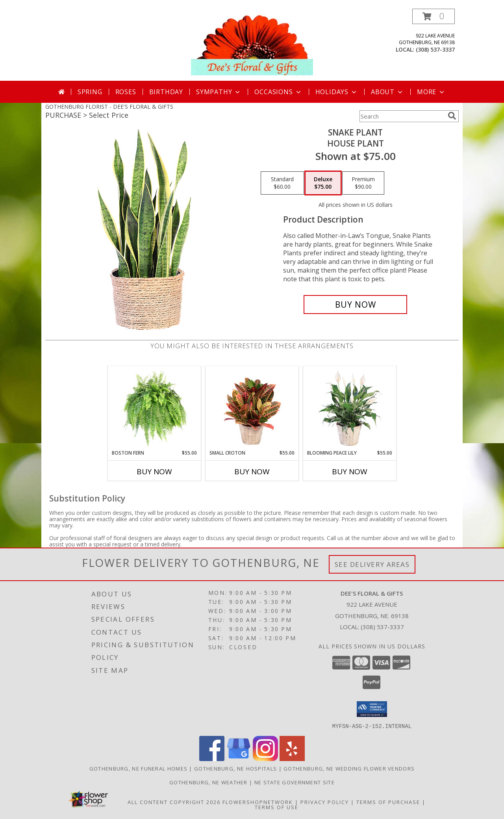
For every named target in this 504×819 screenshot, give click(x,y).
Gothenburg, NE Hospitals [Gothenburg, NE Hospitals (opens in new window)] (235, 768)
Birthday (166, 92)
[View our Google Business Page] (239, 759)
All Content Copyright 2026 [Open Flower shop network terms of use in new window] (174, 802)
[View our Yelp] (292, 759)
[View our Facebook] (212, 759)
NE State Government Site (295, 782)
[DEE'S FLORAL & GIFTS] (252, 45)
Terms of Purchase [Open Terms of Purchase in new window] (388, 802)
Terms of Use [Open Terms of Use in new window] (277, 807)
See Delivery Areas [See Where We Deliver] (372, 564)
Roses (126, 92)
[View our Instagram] (265, 759)
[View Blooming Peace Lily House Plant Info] (350, 408)
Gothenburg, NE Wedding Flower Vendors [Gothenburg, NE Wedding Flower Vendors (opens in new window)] (349, 768)
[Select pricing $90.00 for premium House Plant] (363, 183)
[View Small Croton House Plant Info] (252, 408)
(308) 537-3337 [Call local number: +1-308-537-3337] (435, 49)
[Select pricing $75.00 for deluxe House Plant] (323, 183)
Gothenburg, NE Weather (208, 782)
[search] (452, 116)
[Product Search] (402, 116)
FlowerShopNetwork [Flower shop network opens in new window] (258, 802)
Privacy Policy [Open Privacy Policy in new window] (325, 802)
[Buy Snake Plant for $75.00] (355, 305)
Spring (90, 92)
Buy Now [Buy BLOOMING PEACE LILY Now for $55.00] (350, 472)
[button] (434, 16)
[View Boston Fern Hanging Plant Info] (155, 408)
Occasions (278, 92)
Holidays (337, 92)
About (387, 92)
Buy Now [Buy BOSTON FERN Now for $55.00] (154, 472)
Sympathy (219, 92)
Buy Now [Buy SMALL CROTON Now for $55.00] (252, 472)
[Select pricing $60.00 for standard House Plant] (282, 183)
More (431, 92)
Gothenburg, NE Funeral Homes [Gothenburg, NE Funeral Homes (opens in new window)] (138, 768)
